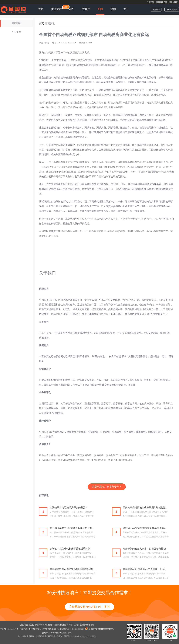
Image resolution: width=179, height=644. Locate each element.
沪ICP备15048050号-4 (9, 629)
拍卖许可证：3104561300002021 (71, 629)
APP (72, 9)
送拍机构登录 (172, 10)
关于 (126, 9)
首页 (41, 9)
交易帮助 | (46, 633)
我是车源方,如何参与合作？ (107, 487)
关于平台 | (55, 633)
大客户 (86, 9)
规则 (113, 9)
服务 (70, 633)
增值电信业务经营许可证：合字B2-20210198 (38, 629)
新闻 (100, 9)
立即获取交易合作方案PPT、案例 (89, 607)
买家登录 (156, 10)
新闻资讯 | (63, 633)
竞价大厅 (56, 9)
